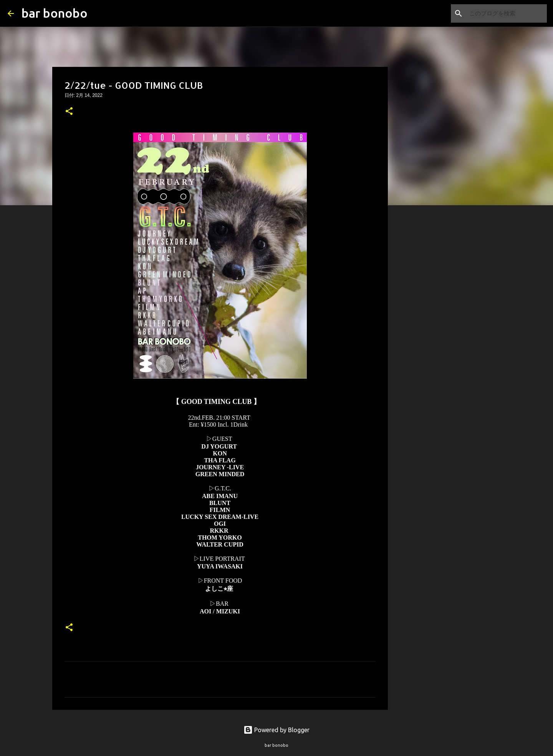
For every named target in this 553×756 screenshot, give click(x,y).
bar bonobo (55, 13)
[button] (69, 112)
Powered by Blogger (276, 730)
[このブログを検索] (507, 13)
